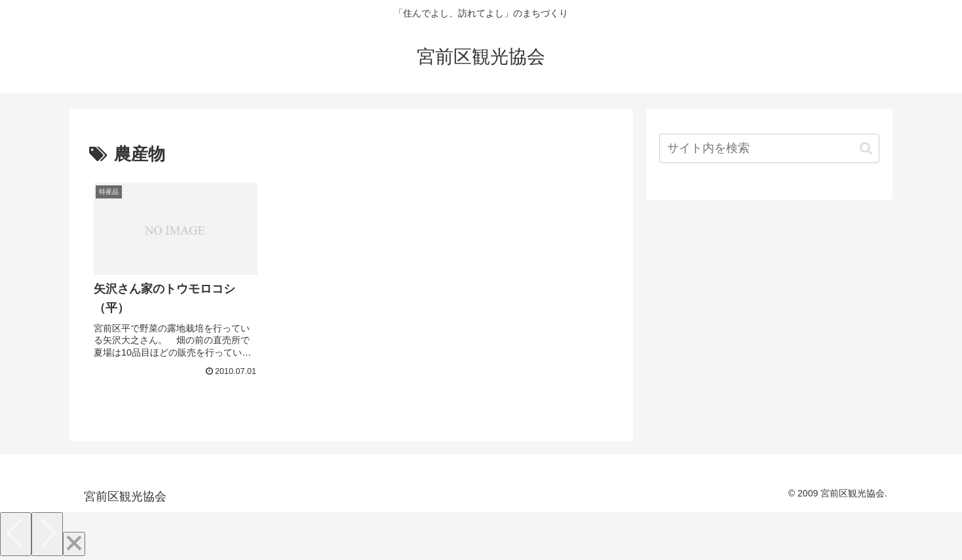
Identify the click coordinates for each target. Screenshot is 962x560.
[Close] (74, 544)
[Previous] (16, 534)
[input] (769, 148)
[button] (866, 148)
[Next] (47, 534)
